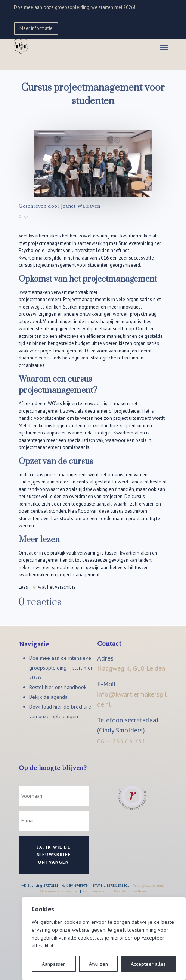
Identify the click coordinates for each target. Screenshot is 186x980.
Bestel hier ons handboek (58, 687)
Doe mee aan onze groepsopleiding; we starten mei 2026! (75, 7)
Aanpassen (54, 964)
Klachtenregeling (96, 891)
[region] (104, 938)
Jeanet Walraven (80, 206)
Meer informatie (36, 28)
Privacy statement (148, 885)
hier (33, 587)
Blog (24, 217)
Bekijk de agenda (48, 697)
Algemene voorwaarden (59, 891)
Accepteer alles (148, 964)
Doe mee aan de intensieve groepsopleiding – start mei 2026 (61, 668)
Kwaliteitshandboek (130, 891)
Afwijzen (98, 964)
